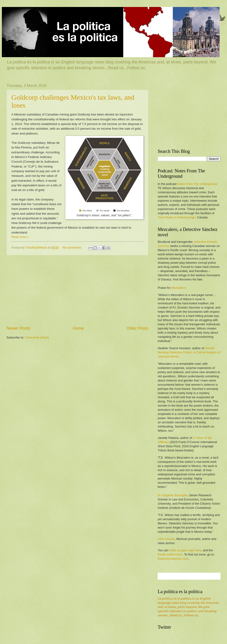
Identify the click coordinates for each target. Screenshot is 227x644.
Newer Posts (18, 328)
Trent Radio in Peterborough (177, 217)
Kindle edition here (170, 554)
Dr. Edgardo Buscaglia (173, 495)
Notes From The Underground (197, 184)
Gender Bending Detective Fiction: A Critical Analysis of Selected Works (189, 352)
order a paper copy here (185, 550)
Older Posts (137, 328)
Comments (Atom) (37, 337)
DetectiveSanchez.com (173, 559)
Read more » (20, 237)
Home (78, 328)
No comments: (73, 248)
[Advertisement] (77, 290)
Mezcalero (178, 288)
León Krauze (166, 539)
